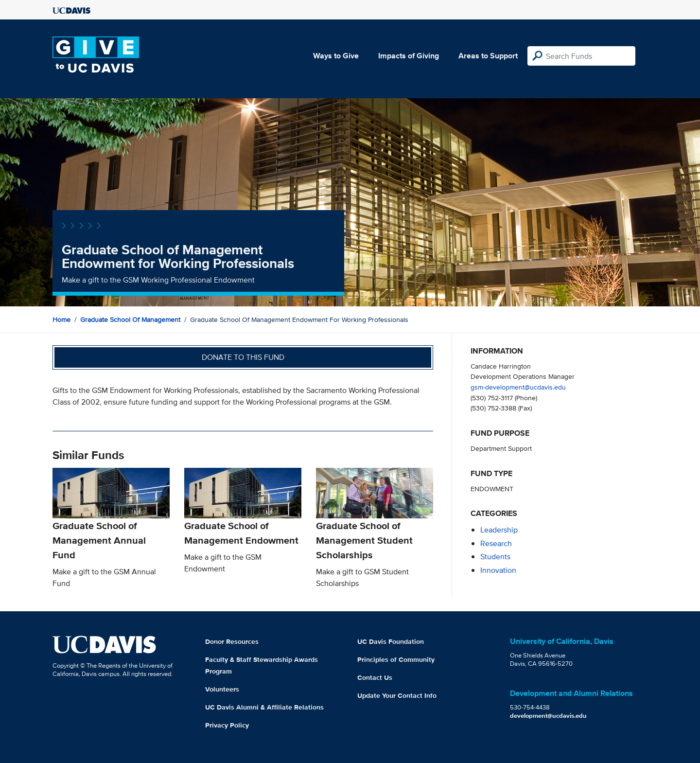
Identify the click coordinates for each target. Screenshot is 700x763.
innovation (498, 570)
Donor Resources (232, 641)
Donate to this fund (243, 357)
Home (61, 319)
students (495, 557)
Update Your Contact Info (397, 695)
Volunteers (222, 689)
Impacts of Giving (409, 56)
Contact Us (375, 677)
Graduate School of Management (130, 319)
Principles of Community (396, 659)
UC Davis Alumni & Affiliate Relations (264, 707)
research (496, 543)
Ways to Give (336, 56)
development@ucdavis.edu (548, 716)
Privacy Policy (227, 725)
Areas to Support (488, 56)
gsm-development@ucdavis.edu (518, 387)
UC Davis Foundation (391, 641)
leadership (499, 530)
